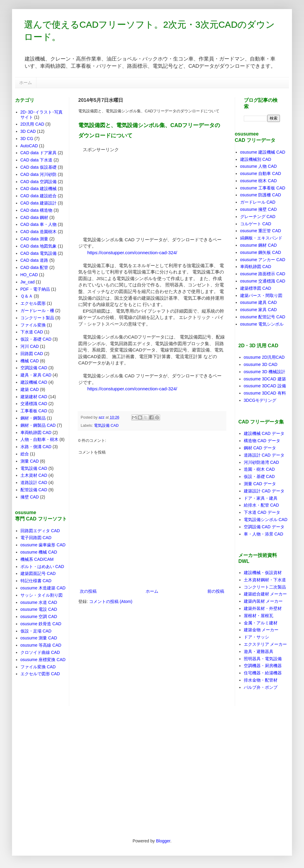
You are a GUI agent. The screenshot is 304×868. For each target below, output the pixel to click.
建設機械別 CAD (256, 159)
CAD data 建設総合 (39, 196)
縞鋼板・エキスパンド (261, 238)
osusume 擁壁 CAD (259, 209)
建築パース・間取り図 (261, 295)
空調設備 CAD (34, 368)
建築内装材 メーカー (263, 601)
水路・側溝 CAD (36, 447)
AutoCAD (29, 146)
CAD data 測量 (34, 239)
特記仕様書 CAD (36, 581)
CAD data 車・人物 (39, 224)
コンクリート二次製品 (265, 587)
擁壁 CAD (30, 497)
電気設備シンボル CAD (266, 520)
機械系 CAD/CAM (37, 559)
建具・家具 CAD (36, 375)
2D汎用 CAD (32, 124)
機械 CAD (30, 361)
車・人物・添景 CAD (264, 534)
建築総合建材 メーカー (265, 594)
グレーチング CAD (258, 217)
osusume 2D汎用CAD (264, 357)
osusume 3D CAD (261, 364)
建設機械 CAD (34, 382)
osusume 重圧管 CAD (261, 231)
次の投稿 (88, 591)
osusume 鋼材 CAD (259, 245)
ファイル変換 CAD (38, 667)
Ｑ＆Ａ (27, 296)
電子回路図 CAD (36, 538)
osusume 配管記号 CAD (263, 317)
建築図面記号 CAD (38, 573)
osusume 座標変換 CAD (43, 660)
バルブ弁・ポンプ (261, 687)
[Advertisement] (123, 190)
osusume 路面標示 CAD (263, 274)
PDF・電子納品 (35, 289)
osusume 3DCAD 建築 (265, 379)
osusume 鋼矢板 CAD (261, 252)
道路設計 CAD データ (264, 455)
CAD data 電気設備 (39, 253)
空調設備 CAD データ (264, 527)
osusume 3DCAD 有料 (265, 393)
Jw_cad (28, 282)
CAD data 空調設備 (39, 182)
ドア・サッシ (256, 637)
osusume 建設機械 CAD (263, 152)
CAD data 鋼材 (34, 217)
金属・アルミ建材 (261, 623)
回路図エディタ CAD (40, 531)
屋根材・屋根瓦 (259, 616)
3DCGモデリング (260, 400)
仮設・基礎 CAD (36, 339)
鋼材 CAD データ (260, 448)
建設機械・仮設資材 (263, 573)
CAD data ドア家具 (39, 153)
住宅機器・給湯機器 (263, 673)
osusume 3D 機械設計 (265, 372)
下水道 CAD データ (262, 512)
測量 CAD (30, 461)
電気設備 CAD (106, 426)
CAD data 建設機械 (39, 189)
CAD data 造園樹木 (39, 232)
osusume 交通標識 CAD (263, 281)
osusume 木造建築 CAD (43, 588)
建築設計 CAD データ (264, 491)
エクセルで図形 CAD (40, 674)
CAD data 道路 (34, 260)
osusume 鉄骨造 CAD (41, 624)
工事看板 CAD (34, 411)
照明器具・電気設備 (263, 659)
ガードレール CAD (258, 202)
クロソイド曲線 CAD (40, 652)
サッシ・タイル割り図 (42, 595)
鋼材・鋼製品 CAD (38, 425)
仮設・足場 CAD (36, 631)
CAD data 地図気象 (39, 246)
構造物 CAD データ (262, 441)
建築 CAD (30, 389)
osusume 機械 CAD (39, 552)
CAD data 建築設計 (39, 203)
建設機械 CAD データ (264, 433)
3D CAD (28, 131)
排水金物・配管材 (261, 680)
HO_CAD (29, 275)
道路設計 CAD (34, 482)
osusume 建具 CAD (259, 302)
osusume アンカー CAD (263, 260)
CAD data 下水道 (37, 160)
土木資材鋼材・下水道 (265, 580)
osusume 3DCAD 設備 (265, 386)
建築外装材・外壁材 (263, 608)
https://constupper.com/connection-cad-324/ (132, 253)
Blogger (163, 841)
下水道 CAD (32, 332)
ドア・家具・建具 (261, 498)
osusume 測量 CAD (39, 638)
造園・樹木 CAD (259, 469)
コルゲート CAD (256, 224)
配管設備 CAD (34, 490)
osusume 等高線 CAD (41, 645)
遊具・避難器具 (259, 651)
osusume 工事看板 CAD (263, 188)
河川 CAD (30, 346)
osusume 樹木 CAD (259, 181)
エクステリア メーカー (265, 644)
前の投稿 (216, 591)
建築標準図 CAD (256, 288)
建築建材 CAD (34, 397)
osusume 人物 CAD (259, 166)
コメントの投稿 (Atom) (111, 601)
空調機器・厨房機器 (263, 666)
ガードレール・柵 (37, 311)
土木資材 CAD (34, 475)
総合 (25, 454)
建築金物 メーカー (261, 630)
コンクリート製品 (37, 318)
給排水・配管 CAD (261, 505)
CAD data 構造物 (37, 210)
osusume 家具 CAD (259, 310)
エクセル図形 (33, 303)
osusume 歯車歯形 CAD (43, 545)
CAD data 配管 (34, 267)
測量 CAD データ (260, 484)
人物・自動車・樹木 (39, 439)
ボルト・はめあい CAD (42, 567)
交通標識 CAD (34, 404)
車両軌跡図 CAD (36, 432)
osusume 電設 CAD (39, 609)
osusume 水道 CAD (39, 602)
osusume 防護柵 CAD (261, 195)
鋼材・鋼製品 (33, 418)
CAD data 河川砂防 (39, 174)
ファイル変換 (33, 325)
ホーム (26, 83)
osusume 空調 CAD (39, 617)
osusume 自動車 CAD (261, 173)
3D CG (27, 139)
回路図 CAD (32, 354)
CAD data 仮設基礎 (39, 167)
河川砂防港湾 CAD (261, 462)
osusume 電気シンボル (262, 324)
